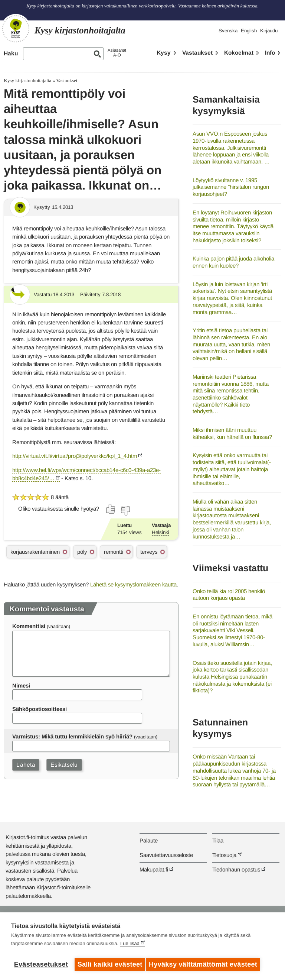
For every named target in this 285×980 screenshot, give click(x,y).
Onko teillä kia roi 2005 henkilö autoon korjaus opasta (229, 595)
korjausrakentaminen (35, 552)
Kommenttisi (29, 626)
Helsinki (160, 532)
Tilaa (218, 840)
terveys (149, 552)
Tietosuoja (224, 855)
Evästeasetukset (41, 964)
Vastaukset (197, 53)
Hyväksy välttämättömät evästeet (206, 964)
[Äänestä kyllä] (111, 509)
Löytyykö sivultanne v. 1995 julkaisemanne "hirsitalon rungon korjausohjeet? (231, 187)
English (249, 31)
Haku (11, 53)
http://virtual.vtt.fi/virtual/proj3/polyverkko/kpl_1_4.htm (75, 456)
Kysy (164, 53)
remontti (114, 552)
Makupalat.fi (154, 869)
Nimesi (21, 685)
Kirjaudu (269, 31)
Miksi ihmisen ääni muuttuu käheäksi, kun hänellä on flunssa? (232, 433)
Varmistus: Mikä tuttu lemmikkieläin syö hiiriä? (72, 736)
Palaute (149, 840)
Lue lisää (130, 946)
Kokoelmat (239, 53)
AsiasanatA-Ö (117, 53)
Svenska (228, 31)
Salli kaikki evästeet (110, 964)
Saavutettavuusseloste (166, 855)
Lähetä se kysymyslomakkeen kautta (133, 584)
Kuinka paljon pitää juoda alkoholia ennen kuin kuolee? (233, 262)
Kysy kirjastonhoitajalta (27, 80)
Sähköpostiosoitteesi (40, 709)
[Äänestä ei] (125, 511)
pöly (82, 552)
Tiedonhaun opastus (236, 869)
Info (270, 53)
